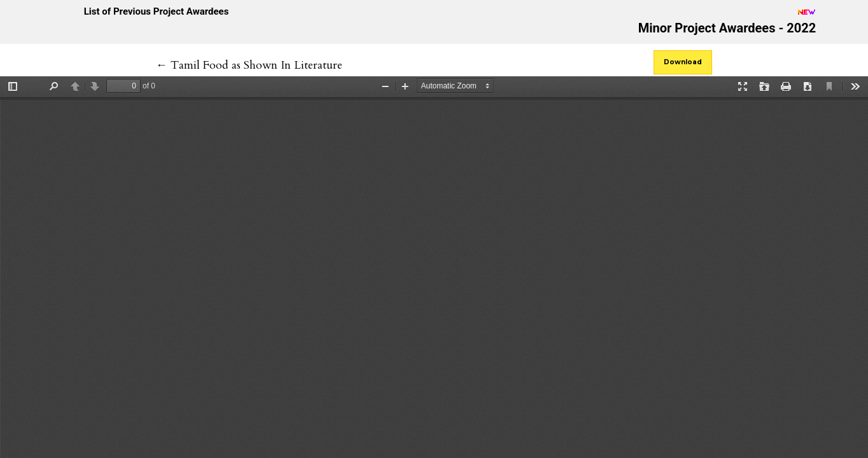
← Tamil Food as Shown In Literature (249, 65)
